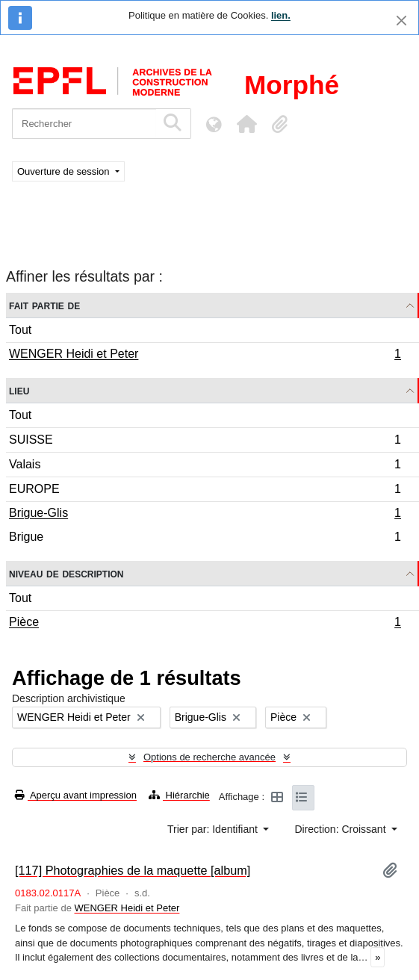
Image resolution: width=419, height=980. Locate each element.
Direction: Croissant (341, 829)
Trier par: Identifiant (214, 829)
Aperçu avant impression (76, 795)
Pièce (205, 624)
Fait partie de (44, 305)
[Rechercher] (84, 124)
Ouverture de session (65, 171)
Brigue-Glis (205, 515)
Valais (205, 466)
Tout (20, 330)
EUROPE (205, 491)
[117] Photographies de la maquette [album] (133, 870)
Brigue (205, 539)
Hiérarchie (179, 795)
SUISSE (205, 442)
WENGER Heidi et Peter (205, 356)
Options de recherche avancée (209, 757)
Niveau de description (66, 573)
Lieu (19, 390)
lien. (281, 15)
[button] (246, 124)
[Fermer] (401, 21)
